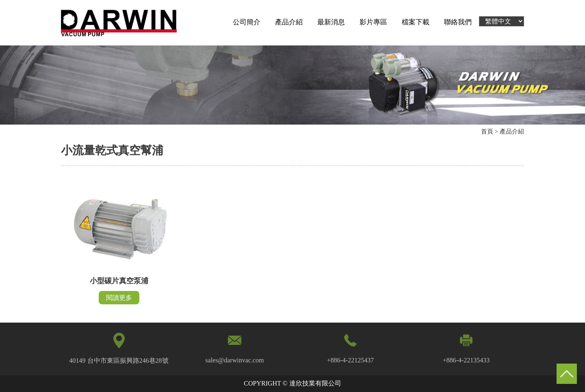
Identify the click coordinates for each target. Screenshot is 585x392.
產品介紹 (289, 22)
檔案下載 (416, 22)
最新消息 (331, 22)
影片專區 (373, 22)
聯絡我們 (458, 22)
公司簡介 (247, 22)
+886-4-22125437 (351, 360)
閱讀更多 (119, 298)
